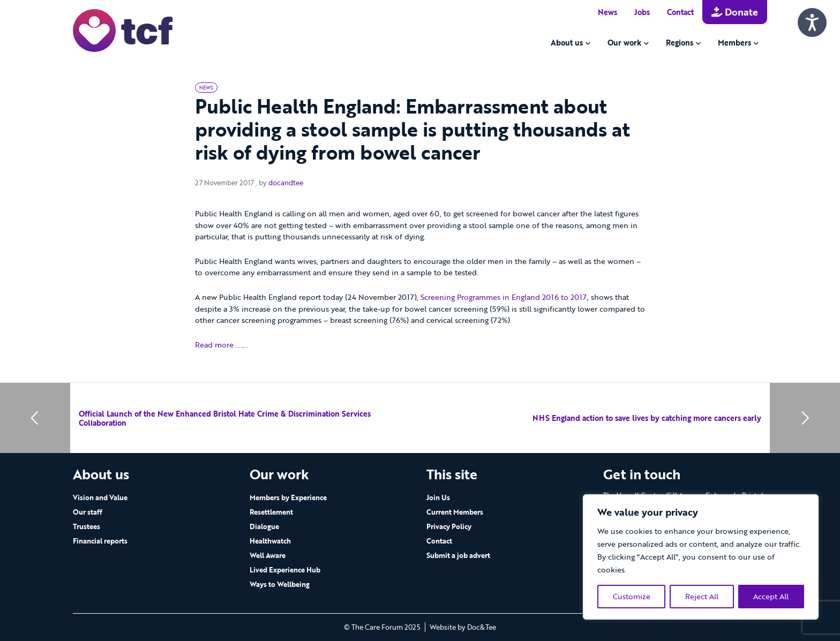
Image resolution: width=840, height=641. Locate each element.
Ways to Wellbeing (280, 584)
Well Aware (268, 555)
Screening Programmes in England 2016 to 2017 (504, 297)
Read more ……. (222, 345)
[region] (701, 557)
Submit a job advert (458, 555)
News (607, 12)
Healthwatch (270, 541)
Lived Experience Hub (285, 570)
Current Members (455, 512)
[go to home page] (123, 30)
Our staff (88, 512)
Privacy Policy (449, 526)
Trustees (87, 526)
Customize (632, 596)
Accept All (771, 596)
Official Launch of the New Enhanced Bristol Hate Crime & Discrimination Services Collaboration (225, 418)
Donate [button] (735, 12)
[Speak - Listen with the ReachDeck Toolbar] (812, 22)
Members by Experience (288, 497)
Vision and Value (100, 497)
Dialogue (264, 526)
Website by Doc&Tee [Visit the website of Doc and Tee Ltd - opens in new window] (463, 627)
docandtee (286, 183)
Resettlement (271, 512)
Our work (624, 43)
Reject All (702, 596)
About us (567, 43)
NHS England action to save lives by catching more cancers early (647, 418)
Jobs (642, 12)
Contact (680, 12)
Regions (680, 43)
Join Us (438, 497)
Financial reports (100, 541)
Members (734, 43)
